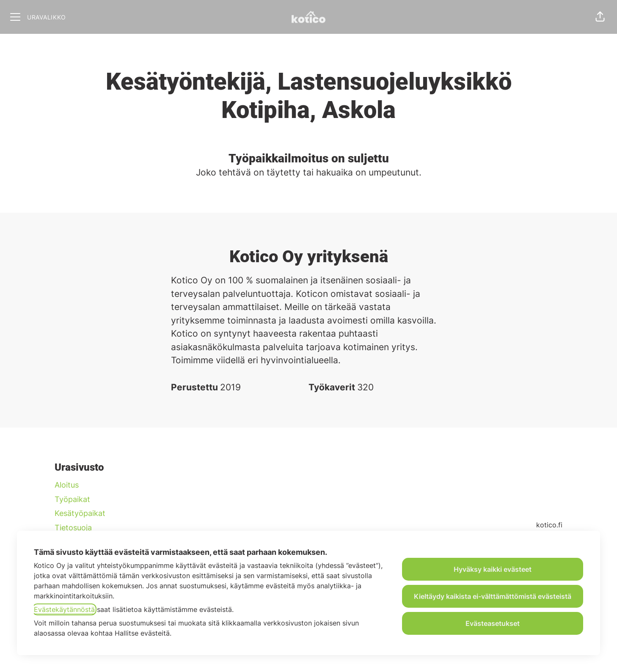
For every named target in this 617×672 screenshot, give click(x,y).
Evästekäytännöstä (64, 609)
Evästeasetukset (493, 623)
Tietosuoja (73, 528)
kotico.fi (549, 525)
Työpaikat (72, 499)
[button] (600, 17)
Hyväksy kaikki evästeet (493, 569)
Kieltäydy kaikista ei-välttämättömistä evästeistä (493, 596)
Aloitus (67, 485)
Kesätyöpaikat (80, 513)
